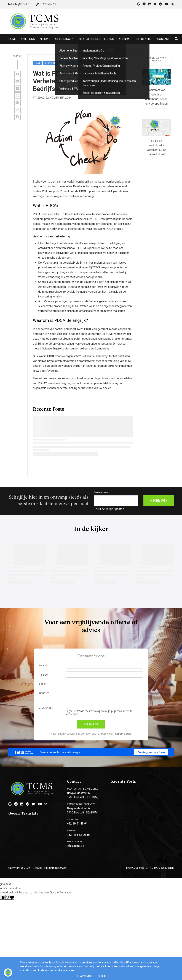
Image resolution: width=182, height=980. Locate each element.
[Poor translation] (10, 897)
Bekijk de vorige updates (109, 509)
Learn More (86, 976)
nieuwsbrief (79, 63)
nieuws (65, 63)
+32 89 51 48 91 (77, 824)
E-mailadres (101, 492)
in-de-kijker (51, 63)
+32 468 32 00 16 (78, 835)
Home (38, 63)
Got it (102, 976)
